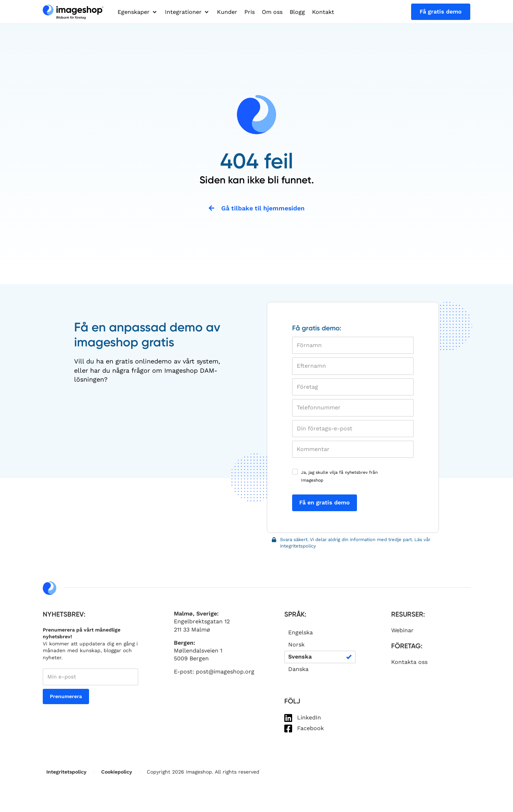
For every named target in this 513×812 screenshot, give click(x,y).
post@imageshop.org (225, 672)
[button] (138, 12)
